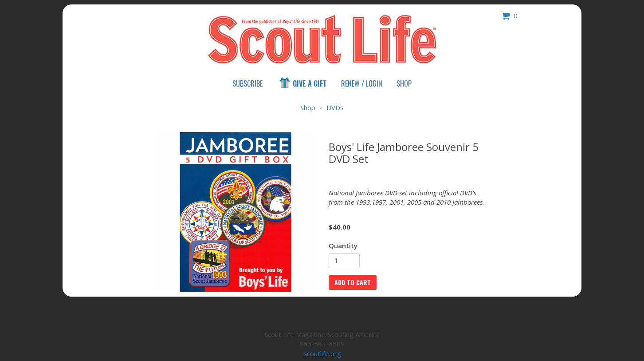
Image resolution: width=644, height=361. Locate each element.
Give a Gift (302, 83)
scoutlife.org (322, 353)
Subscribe (247, 83)
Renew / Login (362, 83)
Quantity (343, 246)
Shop (404, 83)
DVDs (335, 107)
